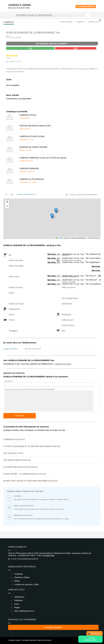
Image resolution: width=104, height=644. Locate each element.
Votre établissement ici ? (25, 611)
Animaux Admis (20, 5)
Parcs (17, 604)
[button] (52, 216)
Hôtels (17, 581)
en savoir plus (48, 555)
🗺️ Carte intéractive (91, 639)
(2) (54, 254)
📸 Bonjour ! (94, 633)
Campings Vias (94, 22)
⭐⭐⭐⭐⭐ (12, 56)
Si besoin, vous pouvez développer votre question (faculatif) (30, 389)
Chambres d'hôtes (22, 577)
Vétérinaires (19, 597)
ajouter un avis (15, 61)
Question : (9, 381)
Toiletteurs (19, 600)
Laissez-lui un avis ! (63, 364)
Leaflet (59, 238)
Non (76, 48)
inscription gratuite (53, 627)
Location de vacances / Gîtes (26, 584)
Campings (80, 22)
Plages (17, 607)
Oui (30, 48)
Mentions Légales (45, 640)
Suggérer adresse (86, 6)
